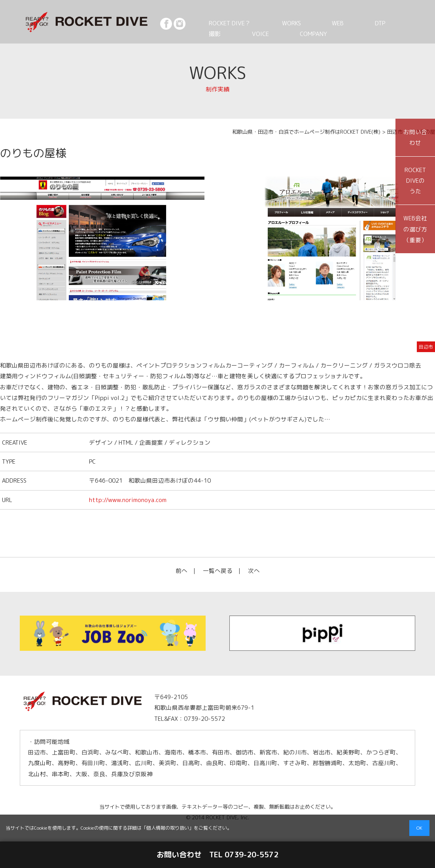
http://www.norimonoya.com (128, 500)
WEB (308, 23)
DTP (337, 23)
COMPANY (251, 34)
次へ (254, 571)
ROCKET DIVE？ (225, 23)
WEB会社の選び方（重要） (415, 229)
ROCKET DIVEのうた (415, 181)
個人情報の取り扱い (168, 828)
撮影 (365, 23)
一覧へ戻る (218, 571)
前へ (182, 571)
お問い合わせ (415, 137)
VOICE (211, 34)
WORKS (275, 23)
